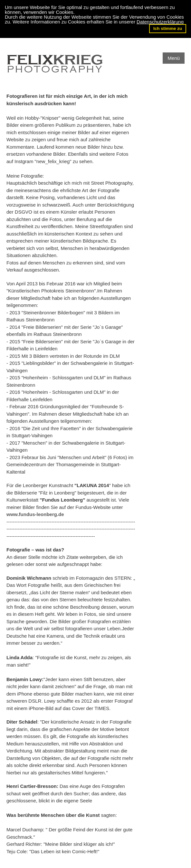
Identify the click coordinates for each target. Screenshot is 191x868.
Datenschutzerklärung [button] (160, 22)
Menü (174, 58)
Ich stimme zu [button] (168, 28)
